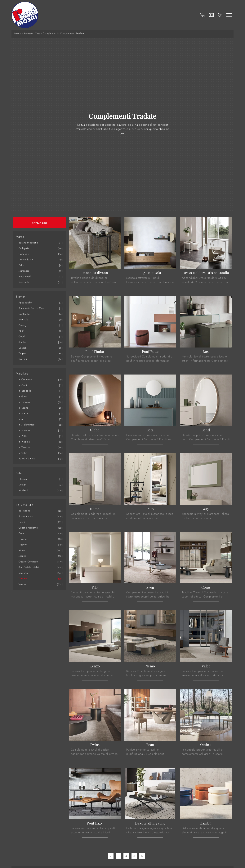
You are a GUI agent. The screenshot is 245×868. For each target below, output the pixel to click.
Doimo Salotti (26, 259)
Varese (22, 584)
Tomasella (24, 282)
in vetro (23, 453)
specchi (23, 348)
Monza (22, 556)
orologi (23, 325)
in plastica (24, 442)
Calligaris (24, 248)
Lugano (23, 545)
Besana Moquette (28, 243)
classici (23, 479)
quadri (22, 336)
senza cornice (27, 459)
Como (22, 533)
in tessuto (24, 447)
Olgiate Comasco (28, 562)
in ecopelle (25, 391)
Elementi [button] (22, 297)
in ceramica (25, 379)
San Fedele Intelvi (29, 567)
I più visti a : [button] (24, 505)
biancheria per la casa (31, 308)
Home (18, 34)
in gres (23, 396)
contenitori (25, 314)
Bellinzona (24, 511)
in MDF (23, 419)
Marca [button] (20, 237)
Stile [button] (19, 473)
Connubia (24, 254)
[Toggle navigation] (229, 15)
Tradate (23, 578)
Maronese (24, 271)
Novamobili (25, 277)
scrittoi (22, 342)
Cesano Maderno (28, 528)
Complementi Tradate (72, 34)
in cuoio (23, 385)
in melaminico (27, 425)
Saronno (23, 573)
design (22, 485)
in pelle (23, 436)
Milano (22, 550)
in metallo (24, 430)
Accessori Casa (32, 34)
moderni (23, 490)
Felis (21, 265)
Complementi (50, 34)
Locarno (23, 539)
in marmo (24, 413)
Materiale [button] (22, 374)
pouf (21, 331)
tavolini (23, 359)
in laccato (24, 402)
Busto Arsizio (26, 516)
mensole (23, 319)
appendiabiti (26, 303)
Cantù (22, 522)
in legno (24, 408)
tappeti (23, 353)
